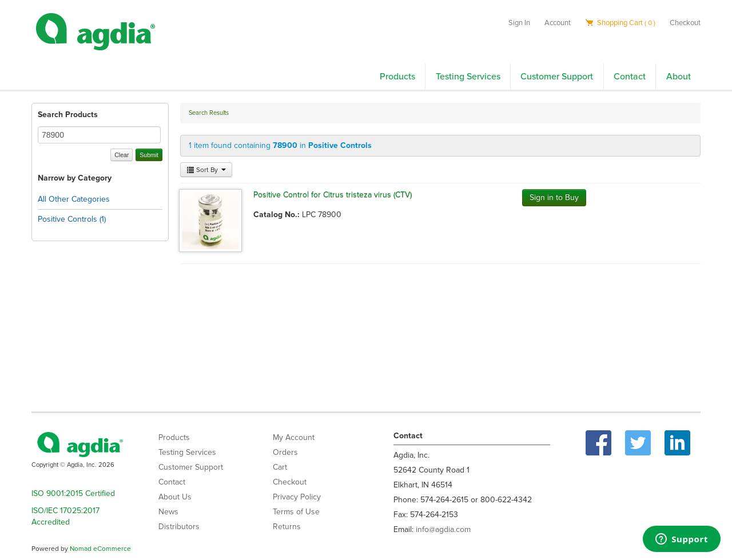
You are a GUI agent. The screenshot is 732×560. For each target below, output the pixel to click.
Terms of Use (296, 512)
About (679, 77)
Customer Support (557, 77)
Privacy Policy (297, 497)
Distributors (179, 527)
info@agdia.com (443, 529)
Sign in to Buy (554, 197)
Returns (287, 527)
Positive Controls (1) (72, 219)
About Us (175, 497)
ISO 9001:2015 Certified (73, 493)
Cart (280, 467)
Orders (285, 452)
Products (397, 77)
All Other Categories (74, 199)
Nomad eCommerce (100, 549)
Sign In (519, 23)
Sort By (206, 170)
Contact (630, 77)
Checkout (685, 23)
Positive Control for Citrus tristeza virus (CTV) (333, 195)
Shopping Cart (620, 23)
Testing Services (468, 77)
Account (558, 23)
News (168, 512)
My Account (294, 437)
